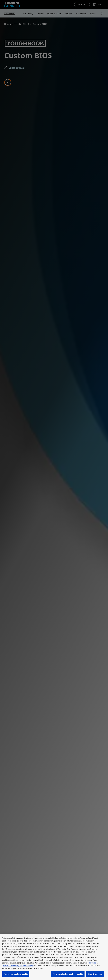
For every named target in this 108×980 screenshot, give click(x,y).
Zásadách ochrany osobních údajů (18, 965)
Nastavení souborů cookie (16, 974)
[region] (54, 957)
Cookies (93, 963)
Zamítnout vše (95, 974)
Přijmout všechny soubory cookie (68, 974)
